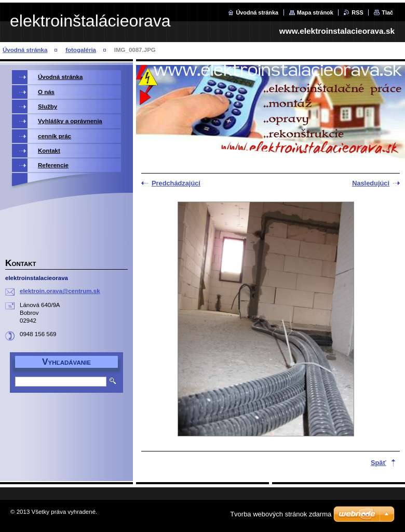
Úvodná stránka (257, 12)
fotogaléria (81, 50)
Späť (379, 463)
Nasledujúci (371, 183)
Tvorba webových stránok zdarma (281, 514)
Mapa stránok (315, 12)
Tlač (387, 12)
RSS (357, 12)
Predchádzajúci (176, 183)
